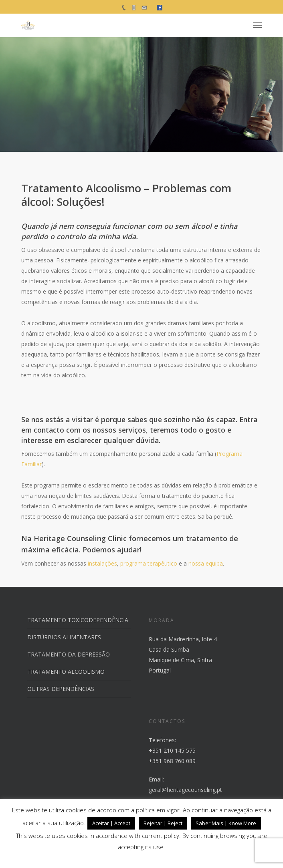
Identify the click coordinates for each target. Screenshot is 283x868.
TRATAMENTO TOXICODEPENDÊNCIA (78, 620)
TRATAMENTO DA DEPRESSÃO (69, 654)
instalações (102, 563)
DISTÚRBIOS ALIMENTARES (64, 637)
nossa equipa (206, 563)
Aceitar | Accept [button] (111, 823)
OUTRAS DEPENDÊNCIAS (61, 689)
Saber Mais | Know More (226, 823)
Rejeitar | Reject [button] (163, 823)
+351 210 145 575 (172, 750)
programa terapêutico (149, 563)
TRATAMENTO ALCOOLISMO (66, 672)
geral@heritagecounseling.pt (185, 790)
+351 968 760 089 (172, 761)
